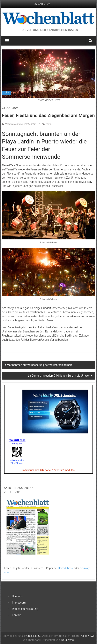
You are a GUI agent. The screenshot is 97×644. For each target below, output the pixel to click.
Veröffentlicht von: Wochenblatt (21, 124)
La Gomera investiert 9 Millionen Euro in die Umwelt (59, 376)
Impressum (19, 603)
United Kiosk (66, 568)
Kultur (7, 93)
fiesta (49, 124)
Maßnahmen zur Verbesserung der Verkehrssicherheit (39, 365)
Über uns (17, 596)
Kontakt (17, 615)
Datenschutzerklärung (25, 609)
